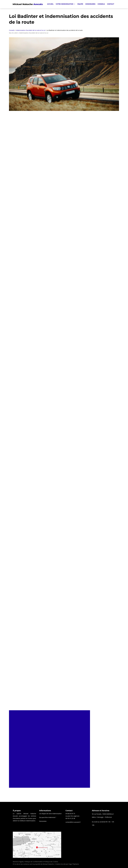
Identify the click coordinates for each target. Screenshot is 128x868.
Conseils (101, 4)
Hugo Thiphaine (74, 864)
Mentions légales (18, 862)
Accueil (50, 4)
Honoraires (90, 4)
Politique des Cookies (51, 862)
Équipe (80, 4)
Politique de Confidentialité (33, 862)
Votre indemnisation (64, 4)
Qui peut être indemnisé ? (48, 817)
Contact (111, 4)
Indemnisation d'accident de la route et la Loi (31, 30)
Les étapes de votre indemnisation (50, 814)
